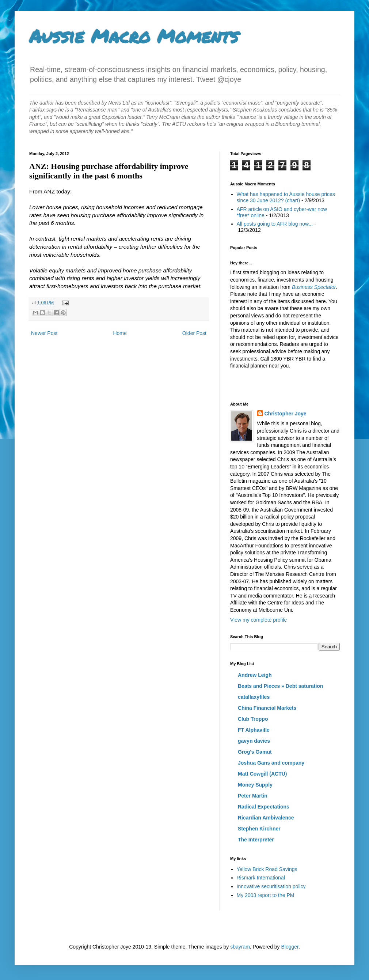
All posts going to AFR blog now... (275, 224)
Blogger (290, 947)
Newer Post (44, 333)
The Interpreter (256, 840)
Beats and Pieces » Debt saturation (280, 686)
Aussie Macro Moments (134, 36)
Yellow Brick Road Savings (267, 869)
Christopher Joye (286, 414)
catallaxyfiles (254, 697)
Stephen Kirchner (259, 829)
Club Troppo (253, 719)
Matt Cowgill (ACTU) (263, 774)
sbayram (240, 947)
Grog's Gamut (255, 752)
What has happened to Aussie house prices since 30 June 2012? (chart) (286, 197)
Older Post (194, 333)
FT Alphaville (254, 730)
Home (120, 333)
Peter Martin (253, 796)
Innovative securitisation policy (271, 886)
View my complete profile (258, 620)
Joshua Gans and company (271, 763)
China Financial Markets (267, 708)
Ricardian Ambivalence (266, 818)
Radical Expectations (264, 807)
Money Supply (255, 785)
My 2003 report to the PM (266, 895)
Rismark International (261, 878)
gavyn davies (254, 741)
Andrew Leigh (255, 675)
